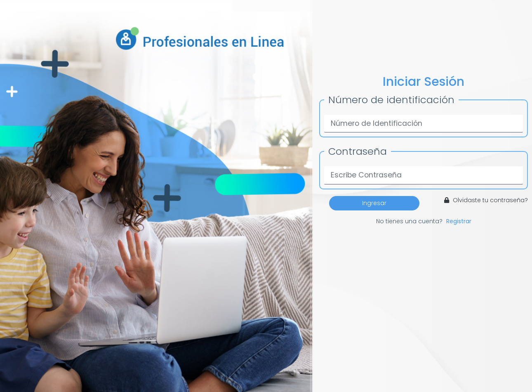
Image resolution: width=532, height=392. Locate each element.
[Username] (424, 124)
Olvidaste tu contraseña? (486, 200)
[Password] (424, 175)
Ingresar (374, 203)
